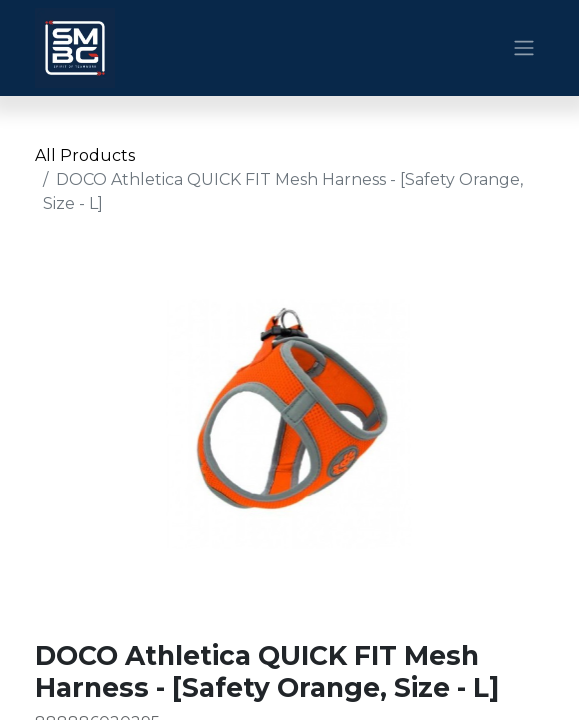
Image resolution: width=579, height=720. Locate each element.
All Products (85, 155)
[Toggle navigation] (524, 48)
